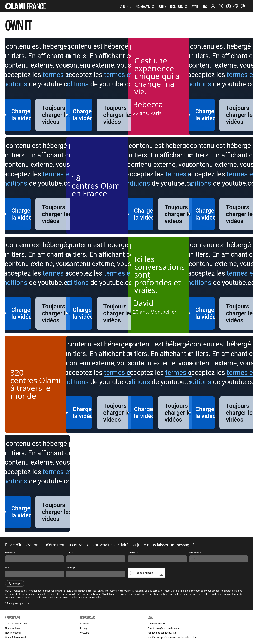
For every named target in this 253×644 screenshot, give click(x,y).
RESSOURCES (178, 6)
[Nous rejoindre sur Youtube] (229, 6)
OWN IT (195, 6)
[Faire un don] (236, 6)
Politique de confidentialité (162, 633)
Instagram (86, 628)
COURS (162, 6)
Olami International (16, 637)
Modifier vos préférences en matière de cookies (173, 637)
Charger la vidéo (82, 115)
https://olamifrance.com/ (131, 591)
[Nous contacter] (205, 6)
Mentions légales (157, 624)
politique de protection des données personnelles (75, 597)
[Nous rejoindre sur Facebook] (213, 6)
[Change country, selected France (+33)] (193, 559)
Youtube (85, 633)
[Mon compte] (243, 6)
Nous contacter (13, 633)
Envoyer (15, 583)
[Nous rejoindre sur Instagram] (221, 6)
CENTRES (126, 6)
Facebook (85, 624)
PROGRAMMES (145, 6)
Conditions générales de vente (164, 628)
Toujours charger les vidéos (57, 115)
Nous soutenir (13, 628)
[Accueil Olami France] (26, 6)
